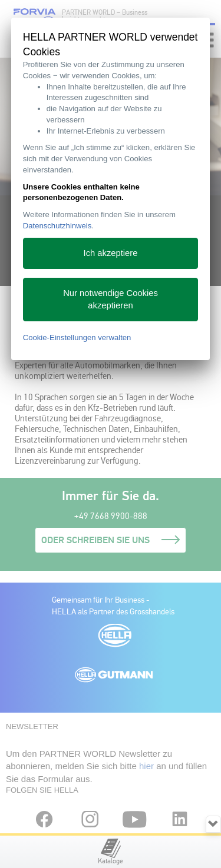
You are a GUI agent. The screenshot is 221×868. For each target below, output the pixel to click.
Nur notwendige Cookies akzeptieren (111, 299)
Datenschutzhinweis (57, 226)
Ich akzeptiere (111, 253)
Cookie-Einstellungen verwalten (77, 337)
